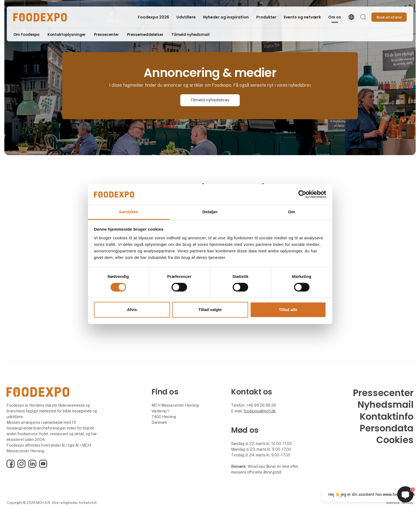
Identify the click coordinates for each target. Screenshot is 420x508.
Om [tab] (291, 212)
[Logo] (40, 17)
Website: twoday (400, 503)
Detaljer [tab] (210, 212)
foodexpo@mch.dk (260, 411)
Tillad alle (288, 310)
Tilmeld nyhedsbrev (210, 100)
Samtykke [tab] (129, 212)
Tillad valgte (210, 310)
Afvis (132, 310)
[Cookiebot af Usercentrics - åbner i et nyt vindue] (302, 195)
